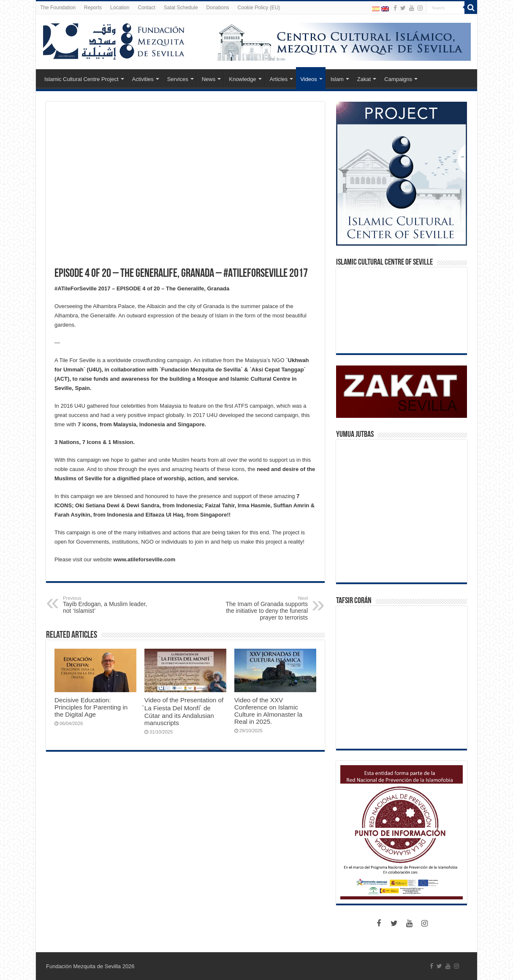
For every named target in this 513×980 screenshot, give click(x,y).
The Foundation (58, 8)
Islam (337, 79)
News (209, 79)
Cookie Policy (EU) (259, 8)
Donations (218, 8)
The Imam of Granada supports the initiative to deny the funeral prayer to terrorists (265, 608)
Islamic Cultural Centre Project (81, 79)
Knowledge (242, 79)
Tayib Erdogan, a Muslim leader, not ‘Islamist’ (106, 605)
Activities (143, 79)
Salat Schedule (181, 8)
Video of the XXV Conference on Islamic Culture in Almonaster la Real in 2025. (268, 711)
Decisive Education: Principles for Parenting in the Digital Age (91, 707)
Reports (93, 8)
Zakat (364, 79)
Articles (279, 79)
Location (120, 8)
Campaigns (398, 79)
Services (178, 79)
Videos (309, 79)
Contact (146, 8)
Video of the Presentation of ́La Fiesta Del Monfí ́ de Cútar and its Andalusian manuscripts (184, 711)
